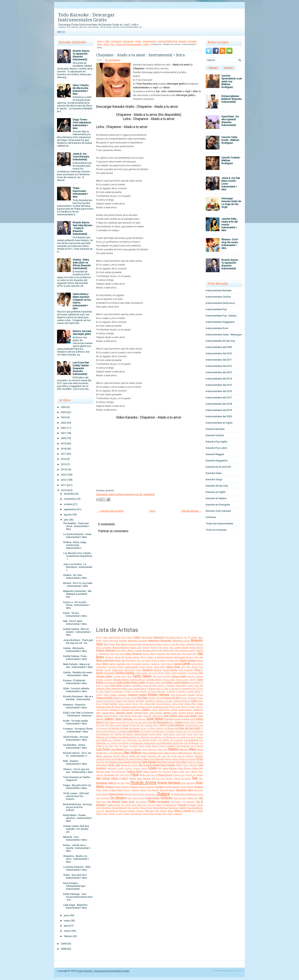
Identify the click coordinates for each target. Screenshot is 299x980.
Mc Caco (162, 756)
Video (146, 44)
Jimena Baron (186, 713)
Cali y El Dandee (134, 664)
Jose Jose (137, 716)
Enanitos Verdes (137, 695)
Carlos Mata (159, 667)
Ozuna (152, 768)
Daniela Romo (154, 680)
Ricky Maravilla (188, 783)
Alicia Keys (180, 644)
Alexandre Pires (149, 644)
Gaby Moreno (129, 701)
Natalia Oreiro (116, 762)
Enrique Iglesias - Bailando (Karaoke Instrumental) (231, 99)
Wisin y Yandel (183, 811)
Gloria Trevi (138, 704)
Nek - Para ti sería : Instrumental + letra (75, 622)
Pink (117, 775)
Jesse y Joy (170, 713)
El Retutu (171, 691)
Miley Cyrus (149, 759)
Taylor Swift (128, 802)
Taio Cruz (101, 802)
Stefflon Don (193, 798)
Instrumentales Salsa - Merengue (224, 335)
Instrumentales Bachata (219, 290)
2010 (63, 490)
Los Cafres (102, 740)
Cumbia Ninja (120, 676)
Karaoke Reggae (215, 454)
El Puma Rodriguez (157, 691)
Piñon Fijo (145, 775)
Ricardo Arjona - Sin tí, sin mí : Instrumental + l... (77, 754)
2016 (63, 459)
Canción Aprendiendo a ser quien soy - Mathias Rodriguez (232, 81)
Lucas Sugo (151, 746)
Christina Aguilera (125, 673)
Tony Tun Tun (149, 805)
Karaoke (192, 41)
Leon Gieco (169, 734)
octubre (68, 504)
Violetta (183, 808)
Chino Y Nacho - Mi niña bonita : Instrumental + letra (81, 90)
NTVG (200, 759)
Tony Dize (136, 805)
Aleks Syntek (109, 644)
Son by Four (180, 798)
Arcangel (192, 650)
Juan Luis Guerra (187, 716)
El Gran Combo (103, 691)
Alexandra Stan (135, 644)
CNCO (105, 664)
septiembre (70, 509)
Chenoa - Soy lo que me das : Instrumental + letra (78, 771)
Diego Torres (173, 682)
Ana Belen (164, 648)
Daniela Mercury (138, 680)
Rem (201, 779)
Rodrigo (150, 787)
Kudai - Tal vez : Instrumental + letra (75, 614)
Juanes (109, 719)
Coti (201, 673)
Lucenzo (162, 746)
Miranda (160, 759)
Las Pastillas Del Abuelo (121, 734)
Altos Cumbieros (104, 648)
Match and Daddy (138, 756)
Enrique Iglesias (159, 695)
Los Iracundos (176, 740)
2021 (63, 433)
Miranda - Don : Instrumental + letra (75, 838)
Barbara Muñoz (132, 657)
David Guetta (124, 682)
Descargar (128, 41)
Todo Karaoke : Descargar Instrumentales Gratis (86, 17)
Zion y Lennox (174, 814)
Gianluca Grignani (164, 701)
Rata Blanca (144, 778)
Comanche (182, 673)
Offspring (193, 765)
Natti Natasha (149, 762)
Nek (159, 762)
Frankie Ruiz (109, 701)
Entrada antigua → (192, 511)
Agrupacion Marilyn (174, 637)
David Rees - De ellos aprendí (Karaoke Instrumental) (230, 121)
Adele (137, 637)
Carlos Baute (131, 667)
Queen (200, 775)
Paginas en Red (234, 971)
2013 (63, 475)
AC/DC (99, 637)
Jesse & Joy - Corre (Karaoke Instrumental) (81, 157)
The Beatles (163, 802)
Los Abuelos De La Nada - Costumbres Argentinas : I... (78, 556)
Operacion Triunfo (115, 768)
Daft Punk (157, 676)
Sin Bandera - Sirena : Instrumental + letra (75, 746)
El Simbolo (180, 691)
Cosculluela (193, 673)
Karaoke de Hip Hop (217, 486)
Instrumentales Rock (217, 328)
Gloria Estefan (110, 704)
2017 (63, 454)
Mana (192, 749)
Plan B (154, 775)
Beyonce (190, 657)
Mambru (184, 749)
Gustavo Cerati (129, 707)
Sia (172, 794)
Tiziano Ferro (114, 805)
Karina (199, 719)
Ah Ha (187, 637)
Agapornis (159, 637)
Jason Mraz (108, 713)
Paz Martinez (165, 772)
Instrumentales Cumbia (218, 297)
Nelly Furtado (169, 762)
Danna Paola (169, 680)
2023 (63, 423)
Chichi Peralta (170, 670)
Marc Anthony (133, 753)
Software (166, 798)
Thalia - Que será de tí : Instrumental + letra (75, 876)
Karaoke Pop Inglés (216, 442)
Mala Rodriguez (150, 750)
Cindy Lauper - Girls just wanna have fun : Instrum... (76, 796)
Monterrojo (184, 759)
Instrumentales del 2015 (219, 385)
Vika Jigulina (133, 808)
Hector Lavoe (174, 707)
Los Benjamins (169, 737)
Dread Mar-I (181, 686)
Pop (112, 44)
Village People (146, 808)
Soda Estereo (139, 798)
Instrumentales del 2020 (219, 416)
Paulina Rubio (135, 771)
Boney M (149, 661)
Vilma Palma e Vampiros (165, 808)
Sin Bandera (118, 798)
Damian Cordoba (195, 676)
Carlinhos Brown (116, 667)
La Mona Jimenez (155, 728)
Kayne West (121, 722)
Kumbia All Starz (137, 725)
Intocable (125, 710)
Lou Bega (124, 746)
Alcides (123, 641)
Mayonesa (152, 756)
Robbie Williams (122, 787)
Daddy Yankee (142, 676)
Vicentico (106, 808)
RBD (98, 778)
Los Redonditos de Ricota (170, 743)
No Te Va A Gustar (149, 765)
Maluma (173, 749)
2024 (63, 417)
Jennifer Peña (141, 713)
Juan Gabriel (170, 716)
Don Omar (116, 685)
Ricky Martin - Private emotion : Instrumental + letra (78, 818)
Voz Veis (100, 811)
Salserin (127, 790)
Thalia (152, 802)
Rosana (199, 787)
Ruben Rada (116, 790)
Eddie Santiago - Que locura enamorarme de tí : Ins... (78, 897)
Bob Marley (131, 661)
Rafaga (106, 778)
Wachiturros (112, 811)
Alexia (160, 644)
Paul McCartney (119, 772)
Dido (163, 683)
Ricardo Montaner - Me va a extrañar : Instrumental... (78, 698)
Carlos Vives (173, 667)
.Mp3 (107, 41)
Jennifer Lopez (124, 713)
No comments (113, 60)
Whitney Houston (136, 811)
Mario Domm (171, 753)
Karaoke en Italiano (216, 498)
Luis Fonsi (103, 749)
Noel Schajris (168, 765)
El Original (117, 691)
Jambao (174, 710)
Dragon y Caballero (166, 686)
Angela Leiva (149, 650)
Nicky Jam (114, 765)
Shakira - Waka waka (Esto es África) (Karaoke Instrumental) (82, 264)
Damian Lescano (104, 680)
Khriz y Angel (197, 722)
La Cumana (101, 728)
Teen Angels (141, 802)
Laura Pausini (141, 734)
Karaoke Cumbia (215, 435)
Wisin (171, 811)
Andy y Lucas (135, 650)
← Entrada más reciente (110, 511)
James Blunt (185, 710)
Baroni (143, 657)
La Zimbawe (121, 731)
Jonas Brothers (111, 716)
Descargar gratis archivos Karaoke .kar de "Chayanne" (126, 494)
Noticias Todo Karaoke (218, 511)
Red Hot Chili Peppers (162, 779)
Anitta (159, 650)
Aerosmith (147, 637)
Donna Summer (150, 686)
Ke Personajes (161, 722)
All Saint (199, 644)
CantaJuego (101, 667)
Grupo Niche (178, 704)
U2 (188, 805)
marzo (67, 931)
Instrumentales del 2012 (219, 366)
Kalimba (169, 719)
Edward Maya (140, 689)
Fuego (119, 701)
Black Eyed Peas (105, 660)
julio (66, 520)
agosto (68, 515)
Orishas (128, 768)
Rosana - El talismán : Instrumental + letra (75, 682)
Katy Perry (110, 722)
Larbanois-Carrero (174, 731)
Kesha (179, 722)
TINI (201, 798)
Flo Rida (152, 698)
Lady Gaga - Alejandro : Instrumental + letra (76, 906)
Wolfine (99, 814)
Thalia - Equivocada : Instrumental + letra (80, 192)
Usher (193, 805)
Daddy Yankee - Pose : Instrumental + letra (75, 658)
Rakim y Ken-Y (120, 778)
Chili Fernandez (186, 670)
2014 (63, 469)
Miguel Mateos (136, 759)
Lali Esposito (145, 731)
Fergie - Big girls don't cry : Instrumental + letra (78, 787)
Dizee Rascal (195, 683)
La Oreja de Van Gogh (187, 728)
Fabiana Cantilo (105, 698)
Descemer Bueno (153, 683)
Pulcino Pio (190, 775)
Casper (108, 670)
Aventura (104, 654)
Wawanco (123, 811)
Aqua (177, 650)
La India (124, 728)
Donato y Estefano (132, 685)
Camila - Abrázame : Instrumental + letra (75, 650)
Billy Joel (199, 657)
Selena (105, 794)
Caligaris (146, 664)
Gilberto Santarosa (182, 701)
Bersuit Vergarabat (175, 657)
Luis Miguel (117, 749)
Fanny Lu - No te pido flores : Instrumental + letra (76, 605)
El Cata (165, 689)
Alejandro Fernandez (160, 641)
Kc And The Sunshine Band (140, 722)
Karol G (100, 722)
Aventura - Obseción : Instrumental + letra (75, 706)
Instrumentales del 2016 (219, 391)
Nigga (124, 765)
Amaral (146, 648)
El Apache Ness (154, 689)
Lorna (196, 734)
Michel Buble (111, 759)
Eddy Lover (127, 689)
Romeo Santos (172, 787)
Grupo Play (190, 704)
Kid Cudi (100, 725)
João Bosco (157, 716)
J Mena (154, 710)
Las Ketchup (102, 734)
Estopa (191, 695)
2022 (63, 428)
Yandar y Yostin (116, 814)
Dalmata (166, 676)
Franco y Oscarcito (189, 698)
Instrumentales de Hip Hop (220, 341)
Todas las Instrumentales (129, 44)
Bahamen (109, 657)
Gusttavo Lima (161, 707)
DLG (129, 676)
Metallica (190, 756)
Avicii (112, 654)
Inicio (61, 32)
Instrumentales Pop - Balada (172, 41)
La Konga (134, 728)
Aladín (99, 641)
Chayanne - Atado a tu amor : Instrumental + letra (76, 859)
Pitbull (134, 775)
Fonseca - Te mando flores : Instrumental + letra (78, 730)
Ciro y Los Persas (156, 673)
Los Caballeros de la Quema (190, 737)
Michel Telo (123, 759)
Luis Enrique (183, 746)
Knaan (119, 725)
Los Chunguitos (130, 740)
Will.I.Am (149, 811)
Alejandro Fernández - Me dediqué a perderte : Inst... (77, 594)
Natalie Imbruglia (133, 762)
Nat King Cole (102, 762)
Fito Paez (142, 698)
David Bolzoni (110, 683)
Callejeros (155, 664)
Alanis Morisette (111, 641)
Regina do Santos (183, 779)
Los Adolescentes (127, 737)
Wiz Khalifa (197, 811)
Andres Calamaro (106, 650)
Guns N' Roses (113, 707)
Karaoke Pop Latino (217, 448)
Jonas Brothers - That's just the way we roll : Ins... (78, 642)
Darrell (192, 680)
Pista (106, 44)
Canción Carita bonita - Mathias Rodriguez (230, 140)
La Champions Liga (194, 725)
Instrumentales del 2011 (219, 360)
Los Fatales (164, 740)
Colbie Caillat (171, 673)
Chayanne (116, 41)
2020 (63, 438)
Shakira (163, 794)
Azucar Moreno (149, 654)
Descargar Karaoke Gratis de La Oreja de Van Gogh (231, 203)
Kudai (125, 725)
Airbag (194, 637)
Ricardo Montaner (169, 783)
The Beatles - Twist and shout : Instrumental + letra (76, 526)
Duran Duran (194, 686)
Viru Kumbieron (195, 808)
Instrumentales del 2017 (219, 398)
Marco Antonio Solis (153, 753)
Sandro (143, 790)
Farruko (127, 698)
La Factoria (113, 728)
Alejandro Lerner (181, 641)
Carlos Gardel (146, 667)
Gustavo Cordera (145, 707)
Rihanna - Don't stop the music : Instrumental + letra (230, 244)
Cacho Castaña (117, 664)
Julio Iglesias (139, 719)
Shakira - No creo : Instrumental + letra (75, 576)
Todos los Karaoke (216, 530)
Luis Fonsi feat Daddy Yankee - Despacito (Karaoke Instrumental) (81, 368)
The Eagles (176, 802)
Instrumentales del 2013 (219, 372)
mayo (67, 921)
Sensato (128, 794)
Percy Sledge (191, 772)
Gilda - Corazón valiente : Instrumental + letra (77, 690)
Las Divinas (197, 731)
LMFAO (163, 725)
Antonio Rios (168, 650)
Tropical (181, 805)
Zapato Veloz (161, 814)
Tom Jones (126, 805)
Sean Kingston (167, 790)
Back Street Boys (174, 654)
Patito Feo (198, 768)
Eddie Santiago (113, 689)
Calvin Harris (167, 664)
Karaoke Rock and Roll (218, 467)
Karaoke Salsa (214, 473)
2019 (63, 444)
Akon (201, 637)
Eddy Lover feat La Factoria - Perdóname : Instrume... (78, 714)
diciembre (69, 494)
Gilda (194, 701)
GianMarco (150, 701)
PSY (160, 768)
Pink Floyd (125, 775)
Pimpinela (109, 775)
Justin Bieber (155, 719)
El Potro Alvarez (140, 691)
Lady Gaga (133, 731)
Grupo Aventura (163, 704)
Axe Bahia (120, 654)
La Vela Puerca (108, 731)
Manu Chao (108, 753)
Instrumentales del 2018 (219, 404)
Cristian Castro (104, 676)
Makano (138, 749)
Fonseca (160, 698)
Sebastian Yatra (184, 790)
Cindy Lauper (141, 673)
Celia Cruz (117, 670)
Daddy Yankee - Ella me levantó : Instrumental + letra (77, 632)
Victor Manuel (119, 808)
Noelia (179, 765)
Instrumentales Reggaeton (220, 322)
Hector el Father (188, 707)
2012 (63, 480)
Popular (213, 68)
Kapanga (178, 719)
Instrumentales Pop (216, 309)
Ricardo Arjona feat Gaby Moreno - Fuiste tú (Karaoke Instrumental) (83, 228)
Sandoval (136, 790)
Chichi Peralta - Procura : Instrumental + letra (76, 738)
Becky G (152, 657)
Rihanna (110, 787)
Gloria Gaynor (125, 704)
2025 (63, 412)
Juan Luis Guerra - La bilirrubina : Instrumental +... (78, 567)
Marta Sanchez (104, 756)
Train (158, 805)
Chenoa (158, 670)
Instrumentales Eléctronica (220, 303)
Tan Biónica (114, 802)
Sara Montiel (153, 790)
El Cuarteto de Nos (188, 689)
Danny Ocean (182, 680)
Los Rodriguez (191, 743)
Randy (133, 778)
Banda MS (119, 657)
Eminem (122, 695)
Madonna (129, 750)
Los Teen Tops (112, 746)
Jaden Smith (164, 710)
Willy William (161, 811)
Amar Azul (136, 647)
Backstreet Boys (189, 654)
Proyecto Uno (179, 775)
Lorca (190, 734)
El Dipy (200, 689)
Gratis (138, 41)
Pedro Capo (178, 772)
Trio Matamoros (169, 805)
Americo (154, 648)
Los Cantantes (115, 740)
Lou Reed (133, 746)
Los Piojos (123, 743)
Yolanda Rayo (148, 814)
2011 (63, 485)
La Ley (143, 728)
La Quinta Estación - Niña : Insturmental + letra (77, 868)
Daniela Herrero (121, 680)
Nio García (133, 765)
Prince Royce (165, 775)
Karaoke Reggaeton (217, 461)
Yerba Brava (136, 814)
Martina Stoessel (121, 756)
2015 (63, 464)
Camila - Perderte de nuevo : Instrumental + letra (78, 674)
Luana (141, 746)
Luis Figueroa (197, 746)
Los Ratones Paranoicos (142, 743)
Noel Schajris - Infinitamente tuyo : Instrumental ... (75, 886)
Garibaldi (140, 701)
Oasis (185, 765)
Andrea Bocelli (196, 648)
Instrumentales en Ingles (219, 423)
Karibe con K (189, 719)
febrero (68, 936)
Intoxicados (135, 710)
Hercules (104, 710)
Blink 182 (120, 660)
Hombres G (115, 710)
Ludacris (171, 746)
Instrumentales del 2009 (219, 347)
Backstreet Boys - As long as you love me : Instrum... (77, 807)
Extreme (199, 695)
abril (66, 926)
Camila (177, 664)
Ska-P (130, 798)
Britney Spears (188, 660)
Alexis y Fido (169, 644)
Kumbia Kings (152, 725)
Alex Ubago (122, 644)
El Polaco (127, 691)
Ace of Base (127, 637)
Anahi (185, 647)
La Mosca (169, 728)
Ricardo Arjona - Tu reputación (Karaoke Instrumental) (82, 55)
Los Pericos (112, 743)
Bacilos (161, 654)
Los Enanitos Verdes (148, 740)
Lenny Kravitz (156, 734)
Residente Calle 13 (106, 783)
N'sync (193, 759)
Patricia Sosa (103, 772)
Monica (175, 759)
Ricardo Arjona (143, 782)
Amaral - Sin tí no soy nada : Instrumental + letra (78, 584)
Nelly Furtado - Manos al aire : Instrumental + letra (78, 666)
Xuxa (105, 814)
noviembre (70, 499)
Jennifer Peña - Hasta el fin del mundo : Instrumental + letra (229, 225)
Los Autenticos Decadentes (149, 737)
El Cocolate (174, 689)
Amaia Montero (121, 647)
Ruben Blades (102, 790)
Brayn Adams (160, 661)
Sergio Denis (151, 794)
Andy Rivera (121, 650)
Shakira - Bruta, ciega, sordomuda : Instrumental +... (75, 545)
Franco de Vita (172, 698)
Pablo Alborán (170, 768)
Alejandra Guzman (137, 641)
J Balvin (145, 710)
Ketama (186, 722)
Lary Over (187, 731)
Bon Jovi (141, 661)
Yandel (127, 814)
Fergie (134, 698)
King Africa (110, 725)
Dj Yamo (106, 686)
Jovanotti (147, 716)
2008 (63, 949)
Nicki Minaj (102, 765)
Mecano (181, 756)
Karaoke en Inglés (216, 492)
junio (67, 915)
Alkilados (191, 644)
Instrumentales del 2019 (219, 410)
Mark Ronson (185, 753)
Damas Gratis (179, 676)
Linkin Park (181, 734)
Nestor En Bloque (195, 762)
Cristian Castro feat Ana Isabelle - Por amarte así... (76, 829)
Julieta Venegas (123, 719)
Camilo (186, 664)
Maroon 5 (198, 753)
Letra (100, 44)
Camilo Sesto (197, 664)
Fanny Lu (118, 698)
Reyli (128, 783)
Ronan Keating (187, 787)
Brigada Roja (173, 661)
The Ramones (188, 802)
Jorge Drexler (125, 716)
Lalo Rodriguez (158, 731)
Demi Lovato (138, 682)
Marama (118, 753)
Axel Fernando (134, 654)
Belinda (161, 657)
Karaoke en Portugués (218, 505)
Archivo (229, 68)
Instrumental (149, 41)
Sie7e (177, 794)
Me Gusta (172, 756)
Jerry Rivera (156, 713)
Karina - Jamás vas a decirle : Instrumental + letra (77, 848)
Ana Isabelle (175, 648)
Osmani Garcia (140, 768)
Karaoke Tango (214, 479)
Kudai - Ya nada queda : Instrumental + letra (76, 722)
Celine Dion (129, 670)
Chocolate (109, 673)
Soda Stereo (153, 798)
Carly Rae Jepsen (189, 667)
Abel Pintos (115, 637)
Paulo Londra (150, 772)
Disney (184, 682)
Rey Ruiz (121, 783)
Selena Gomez (116, 794)
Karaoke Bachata (215, 429)
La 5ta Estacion (176, 725)
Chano (138, 670)
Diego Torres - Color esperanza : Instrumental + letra (82, 124)
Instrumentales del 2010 (219, 353)
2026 (63, 407)
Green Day (150, 704)
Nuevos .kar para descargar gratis (82, 333)
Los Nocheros (191, 740)
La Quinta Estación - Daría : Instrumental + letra (78, 536)
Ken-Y (172, 722)
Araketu (184, 650)
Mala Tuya (163, 750)
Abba (106, 637)
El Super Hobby (193, 691)
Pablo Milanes (185, 768)
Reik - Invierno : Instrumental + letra (75, 762)
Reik (195, 778)
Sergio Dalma (138, 794)
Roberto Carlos (138, 787)
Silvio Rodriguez (188, 794)
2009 (63, 944)
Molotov (168, 759)
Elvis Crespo (110, 695)
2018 (63, 449)
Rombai (160, 787)
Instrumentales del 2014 (219, 379)
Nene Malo (181, 762)
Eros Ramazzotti (179, 695)
